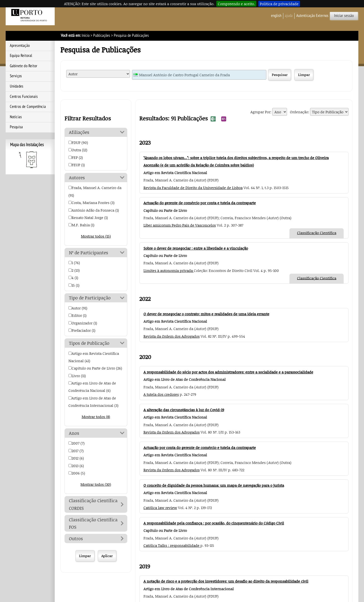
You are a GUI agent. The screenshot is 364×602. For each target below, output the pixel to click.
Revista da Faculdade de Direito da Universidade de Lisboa (193, 188)
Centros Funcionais (24, 97)
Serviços (16, 76)
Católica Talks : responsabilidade (172, 545)
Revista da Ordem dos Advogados (172, 336)
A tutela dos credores (161, 394)
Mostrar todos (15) (96, 236)
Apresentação (20, 46)
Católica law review (160, 508)
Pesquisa (16, 127)
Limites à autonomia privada (169, 270)
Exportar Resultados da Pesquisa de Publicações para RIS (224, 119)
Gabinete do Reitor (24, 66)
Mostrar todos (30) (96, 484)
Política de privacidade (279, 4)
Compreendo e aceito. (236, 4)
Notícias (16, 117)
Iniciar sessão (344, 16)
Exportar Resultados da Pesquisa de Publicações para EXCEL (213, 119)
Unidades (17, 86)
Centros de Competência (28, 107)
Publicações (102, 36)
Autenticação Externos (312, 16)
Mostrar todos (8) (96, 417)
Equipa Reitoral (21, 56)
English (276, 16)
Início (86, 36)
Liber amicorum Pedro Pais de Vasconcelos (180, 225)
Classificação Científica (317, 233)
